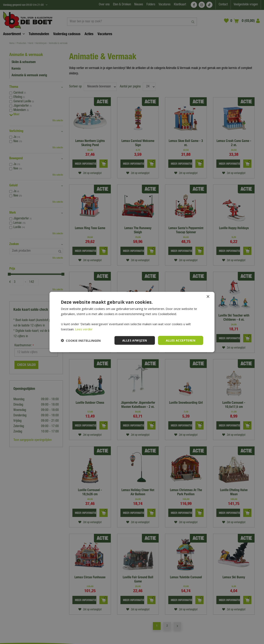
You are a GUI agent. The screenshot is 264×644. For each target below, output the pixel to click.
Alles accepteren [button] (181, 340)
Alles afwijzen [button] (135, 340)
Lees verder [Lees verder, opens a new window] (84, 329)
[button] (81, 340)
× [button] (208, 297)
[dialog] (132, 322)
